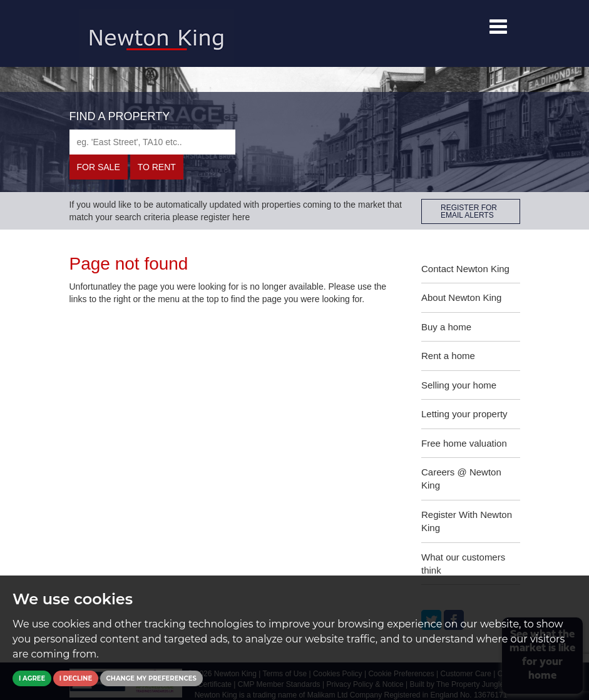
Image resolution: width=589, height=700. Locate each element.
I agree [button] (32, 678)
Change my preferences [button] (151, 678)
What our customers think (463, 564)
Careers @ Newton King (461, 479)
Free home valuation (464, 443)
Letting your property (464, 414)
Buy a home (446, 327)
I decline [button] (76, 678)
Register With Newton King (467, 521)
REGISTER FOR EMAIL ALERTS (469, 211)
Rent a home (448, 356)
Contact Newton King (465, 269)
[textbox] (152, 142)
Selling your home (459, 385)
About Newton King (461, 297)
